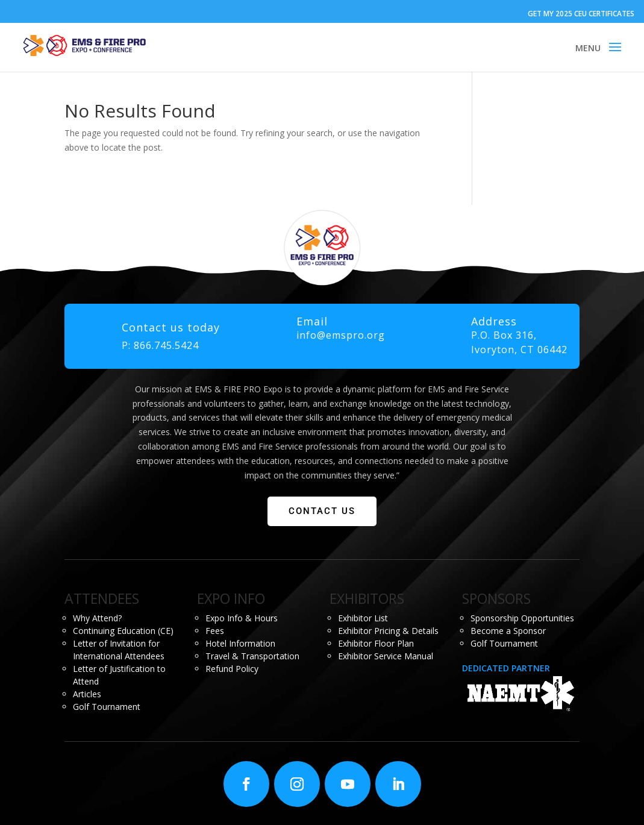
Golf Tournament (107, 707)
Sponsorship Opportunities (522, 618)
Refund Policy (232, 669)
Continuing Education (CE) (123, 631)
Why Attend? (97, 618)
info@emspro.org (341, 335)
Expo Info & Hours (242, 618)
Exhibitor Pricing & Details (388, 631)
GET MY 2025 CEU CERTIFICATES (581, 14)
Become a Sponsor (508, 631)
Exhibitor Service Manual (386, 656)
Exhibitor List (363, 618)
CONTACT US (322, 511)
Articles (87, 694)
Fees (215, 631)
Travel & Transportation (252, 656)
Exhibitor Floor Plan (376, 643)
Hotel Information (240, 643)
